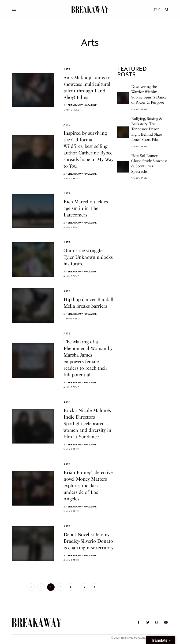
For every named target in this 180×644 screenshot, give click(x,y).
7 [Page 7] (84, 587)
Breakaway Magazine (82, 105)
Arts (67, 69)
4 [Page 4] (71, 587)
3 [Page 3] (61, 587)
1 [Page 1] (41, 587)
